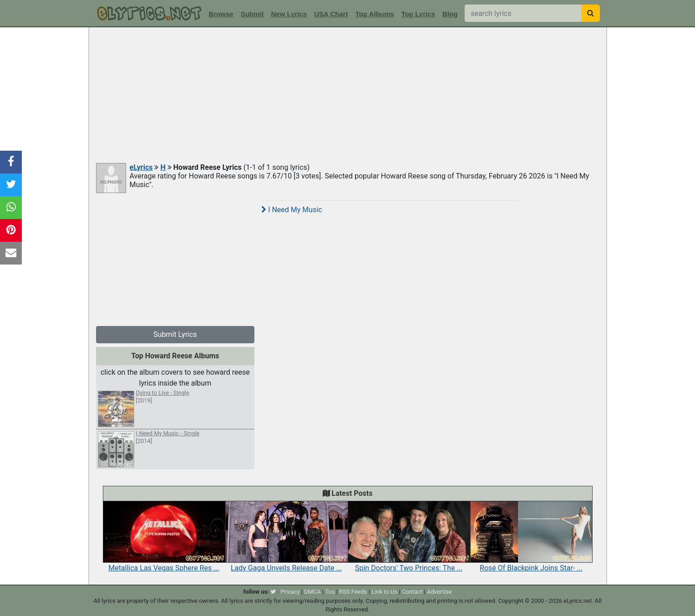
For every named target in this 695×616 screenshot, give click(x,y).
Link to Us (384, 592)
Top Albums (375, 14)
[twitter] (273, 592)
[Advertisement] (348, 96)
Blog (450, 14)
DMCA (312, 592)
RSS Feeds (353, 592)
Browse (221, 14)
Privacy (290, 592)
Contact (412, 592)
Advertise (439, 592)
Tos (330, 592)
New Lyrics (289, 14)
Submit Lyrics (175, 334)
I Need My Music (292, 210)
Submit (252, 14)
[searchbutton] (591, 13)
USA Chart (331, 14)
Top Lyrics (418, 14)
